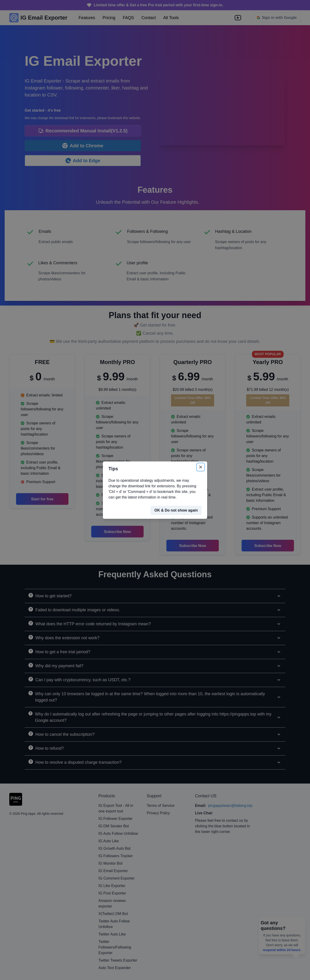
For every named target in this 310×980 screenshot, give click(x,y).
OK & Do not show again (176, 510)
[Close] (201, 467)
